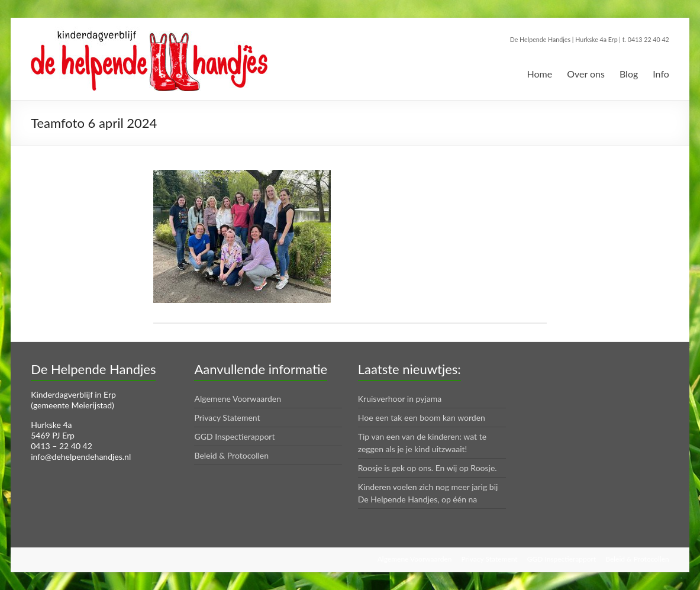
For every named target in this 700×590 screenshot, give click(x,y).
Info (661, 74)
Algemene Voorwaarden (238, 399)
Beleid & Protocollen (231, 455)
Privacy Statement (227, 417)
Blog (629, 74)
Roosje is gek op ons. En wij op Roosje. (428, 468)
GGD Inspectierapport (234, 436)
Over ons (586, 74)
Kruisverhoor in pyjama (400, 399)
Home (539, 74)
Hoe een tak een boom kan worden (422, 417)
